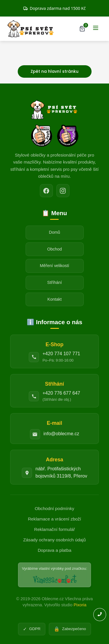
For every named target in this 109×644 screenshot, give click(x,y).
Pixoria (80, 605)
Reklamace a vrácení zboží (54, 519)
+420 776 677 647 (61, 393)
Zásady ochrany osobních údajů (54, 540)
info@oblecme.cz (61, 434)
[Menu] (96, 29)
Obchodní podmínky (55, 508)
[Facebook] (46, 191)
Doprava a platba (55, 550)
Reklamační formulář (54, 529)
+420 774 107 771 (61, 354)
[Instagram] (63, 191)
